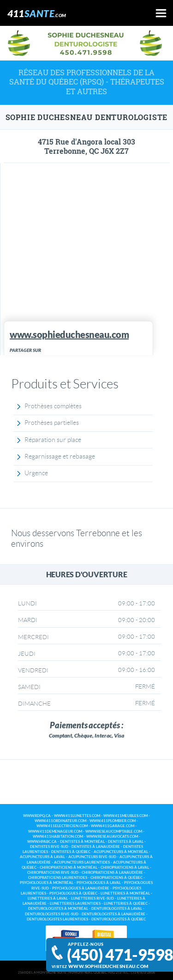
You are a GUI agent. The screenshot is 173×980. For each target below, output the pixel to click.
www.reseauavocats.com (112, 837)
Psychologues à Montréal (47, 883)
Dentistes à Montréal (82, 842)
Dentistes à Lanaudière (96, 847)
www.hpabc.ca (42, 842)
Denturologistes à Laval (117, 909)
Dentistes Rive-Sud (49, 847)
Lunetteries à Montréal (125, 893)
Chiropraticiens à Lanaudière (112, 873)
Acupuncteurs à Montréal (121, 852)
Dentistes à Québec (71, 852)
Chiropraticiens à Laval (125, 868)
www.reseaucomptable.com (114, 832)
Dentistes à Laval (126, 842)
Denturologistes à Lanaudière (113, 914)
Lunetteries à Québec (126, 904)
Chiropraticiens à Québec (116, 878)
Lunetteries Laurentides (75, 904)
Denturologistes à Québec (119, 919)
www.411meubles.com (125, 816)
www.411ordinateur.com (60, 821)
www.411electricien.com (62, 826)
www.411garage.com (113, 826)
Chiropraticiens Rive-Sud (53, 873)
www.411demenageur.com (55, 832)
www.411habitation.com (58, 837)
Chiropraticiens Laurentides (58, 878)
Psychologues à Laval (99, 883)
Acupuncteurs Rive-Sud (92, 857)
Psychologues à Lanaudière (81, 888)
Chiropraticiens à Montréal (69, 868)
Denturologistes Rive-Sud (52, 914)
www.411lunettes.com (77, 816)
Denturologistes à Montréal (58, 909)
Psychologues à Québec (73, 893)
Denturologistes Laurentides (57, 919)
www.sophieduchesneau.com (108, 966)
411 (37, 13)
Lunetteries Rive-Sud (92, 898)
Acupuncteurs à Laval (42, 857)
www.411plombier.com (113, 821)
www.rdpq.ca (37, 816)
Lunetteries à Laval (48, 898)
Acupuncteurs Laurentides (82, 862)
